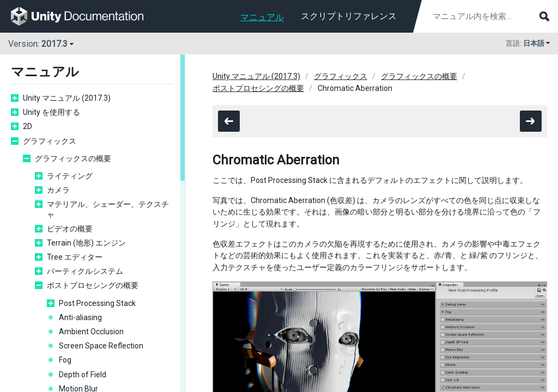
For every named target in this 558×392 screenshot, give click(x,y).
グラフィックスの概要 (73, 158)
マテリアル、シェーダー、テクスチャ (108, 209)
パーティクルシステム (85, 271)
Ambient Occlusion (91, 332)
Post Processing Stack (97, 303)
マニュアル (262, 17)
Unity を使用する (51, 112)
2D (28, 126)
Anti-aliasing (80, 317)
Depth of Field (83, 375)
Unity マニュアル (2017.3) (67, 98)
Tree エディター (75, 257)
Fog (65, 360)
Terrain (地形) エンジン (86, 243)
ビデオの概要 (70, 229)
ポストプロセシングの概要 (93, 285)
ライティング (70, 176)
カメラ (58, 190)
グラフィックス (50, 141)
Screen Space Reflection (101, 346)
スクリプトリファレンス (349, 16)
